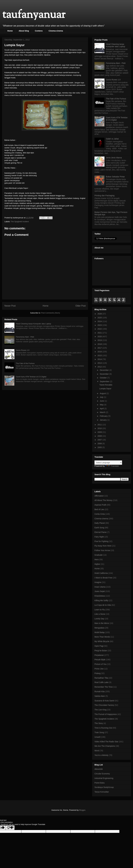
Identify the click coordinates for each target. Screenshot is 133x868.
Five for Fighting (101, 541)
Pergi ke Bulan (101, 651)
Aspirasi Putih (100, 505)
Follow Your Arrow (102, 550)
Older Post (80, 306)
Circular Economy (102, 774)
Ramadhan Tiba (101, 678)
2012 (100, 367)
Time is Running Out (103, 728)
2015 (100, 356)
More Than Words (102, 637)
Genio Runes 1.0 (23, 350)
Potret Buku (100, 783)
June (102, 401)
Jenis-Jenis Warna (114, 158)
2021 (100, 333)
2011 (100, 425)
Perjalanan (99, 655)
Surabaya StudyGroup (104, 787)
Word (97, 751)
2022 (100, 329)
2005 (100, 447)
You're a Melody (101, 755)
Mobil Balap (100, 632)
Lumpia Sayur (105, 389)
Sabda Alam (100, 696)
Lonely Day (99, 619)
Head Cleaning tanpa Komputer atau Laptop (33, 324)
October (103, 378)
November (104, 374)
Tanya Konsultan (102, 792)
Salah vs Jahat (112, 139)
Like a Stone (100, 614)
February (104, 416)
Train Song (99, 732)
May (102, 405)
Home (10, 31)
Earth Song (99, 528)
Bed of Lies (99, 509)
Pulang (98, 673)
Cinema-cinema (56, 31)
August (103, 393)
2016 (100, 352)
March (103, 412)
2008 (100, 436)
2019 (100, 340)
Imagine (98, 582)
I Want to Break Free (103, 578)
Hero (97, 560)
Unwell (97, 737)
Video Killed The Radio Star (106, 742)
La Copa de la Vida (103, 605)
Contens (39, 31)
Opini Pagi (99, 646)
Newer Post (10, 306)
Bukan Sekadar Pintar (115, 177)
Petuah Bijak (100, 660)
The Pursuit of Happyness (106, 714)
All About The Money (103, 500)
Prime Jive (99, 669)
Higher (97, 564)
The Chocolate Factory (104, 705)
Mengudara (99, 628)
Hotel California (101, 573)
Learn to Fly (100, 610)
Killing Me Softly (101, 600)
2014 (100, 359)
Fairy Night (99, 537)
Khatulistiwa (100, 596)
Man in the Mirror (102, 623)
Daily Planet (100, 523)
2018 (100, 344)
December (104, 370)
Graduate (99, 555)
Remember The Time (104, 687)
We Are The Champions (105, 746)
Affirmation (99, 496)
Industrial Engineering (104, 778)
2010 (100, 428)
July (102, 397)
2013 (100, 363)
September (105, 381)
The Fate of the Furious (25, 363)
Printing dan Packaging (104, 196)
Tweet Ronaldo (106, 385)
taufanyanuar (34, 15)
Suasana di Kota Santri (104, 701)
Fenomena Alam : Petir (25, 337)
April (102, 409)
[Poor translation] (10, 828)
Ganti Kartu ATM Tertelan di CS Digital (31, 377)
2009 (100, 432)
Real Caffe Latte (101, 682)
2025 (100, 318)
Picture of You (100, 664)
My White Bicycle (102, 641)
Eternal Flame (101, 532)
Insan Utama (100, 587)
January (103, 420)
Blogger (82, 810)
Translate (112, 466)
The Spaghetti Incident (20, 222)
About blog (24, 31)
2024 (100, 321)
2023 (100, 325)
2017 (100, 348)
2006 (100, 444)
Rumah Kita (100, 691)
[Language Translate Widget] (108, 463)
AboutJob (99, 769)
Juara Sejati (100, 591)
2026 (100, 314)
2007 (100, 440)
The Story (99, 723)
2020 (100, 337)
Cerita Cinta (100, 514)
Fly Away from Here (103, 546)
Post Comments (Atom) (50, 313)
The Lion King (100, 710)
